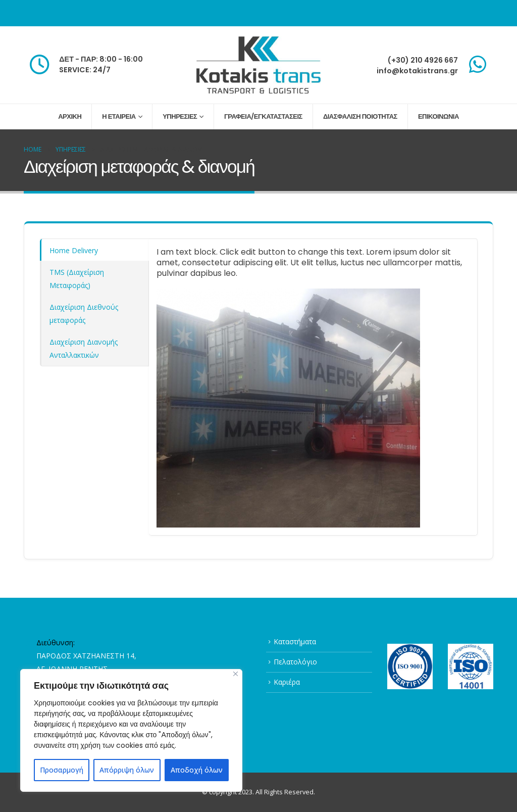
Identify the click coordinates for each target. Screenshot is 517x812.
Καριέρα (287, 682)
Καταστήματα (295, 641)
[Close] (236, 674)
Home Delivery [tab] (74, 250)
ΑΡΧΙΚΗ (70, 116)
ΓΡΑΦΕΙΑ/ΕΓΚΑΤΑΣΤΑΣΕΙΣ (263, 116)
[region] (131, 730)
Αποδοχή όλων (197, 770)
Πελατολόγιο (295, 662)
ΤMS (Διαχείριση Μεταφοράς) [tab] (77, 279)
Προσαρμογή (62, 770)
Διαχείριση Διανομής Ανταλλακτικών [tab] (84, 348)
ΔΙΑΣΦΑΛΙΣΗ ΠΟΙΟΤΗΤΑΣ (360, 116)
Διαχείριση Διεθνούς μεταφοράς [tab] (84, 314)
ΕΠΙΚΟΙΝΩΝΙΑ (438, 116)
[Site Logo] (258, 65)
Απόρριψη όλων (127, 770)
